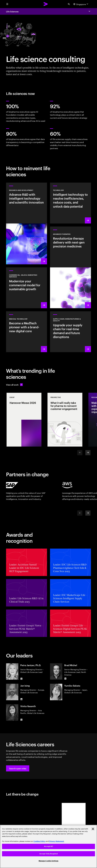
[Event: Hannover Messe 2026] (24, 420)
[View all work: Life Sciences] (14, 385)
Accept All (48, 846)
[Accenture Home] (46, 4)
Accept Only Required (49, 854)
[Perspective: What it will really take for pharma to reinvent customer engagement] (65, 420)
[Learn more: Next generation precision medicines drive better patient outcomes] (70, 267)
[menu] (7, 4)
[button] (18, 768)
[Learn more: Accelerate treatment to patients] (70, 332)
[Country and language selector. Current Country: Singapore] (81, 4)
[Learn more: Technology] (70, 203)
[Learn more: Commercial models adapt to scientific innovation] (27, 288)
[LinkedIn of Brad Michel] (65, 679)
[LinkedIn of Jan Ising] (21, 699)
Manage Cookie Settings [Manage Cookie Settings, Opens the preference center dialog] (49, 861)
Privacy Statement (57, 841)
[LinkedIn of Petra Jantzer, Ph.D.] (21, 679)
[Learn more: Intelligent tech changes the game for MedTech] (27, 332)
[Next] (88, 453)
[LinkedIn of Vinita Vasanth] (21, 720)
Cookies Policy (39, 841)
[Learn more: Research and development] (27, 223)
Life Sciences (12, 11)
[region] (48, 846)
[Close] (93, 829)
